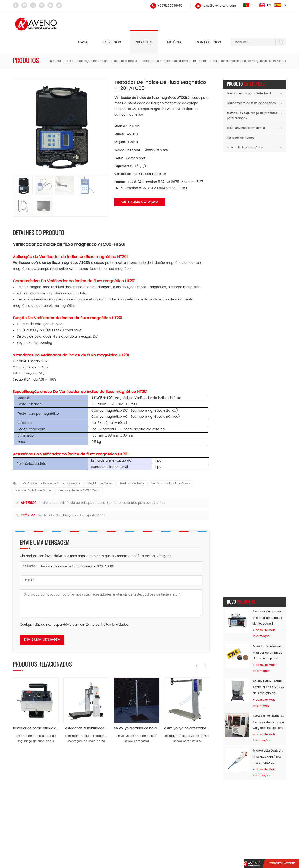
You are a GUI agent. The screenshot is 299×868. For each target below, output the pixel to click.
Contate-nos (208, 24)
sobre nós (106, 847)
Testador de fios (104, 782)
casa (43, 847)
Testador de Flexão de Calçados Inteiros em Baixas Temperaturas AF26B (269, 260)
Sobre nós (111, 24)
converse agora (279, 864)
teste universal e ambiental (246, 110)
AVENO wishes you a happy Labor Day (255, 397)
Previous (195, 645)
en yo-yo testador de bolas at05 (137, 710)
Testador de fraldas (241, 119)
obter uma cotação (140, 183)
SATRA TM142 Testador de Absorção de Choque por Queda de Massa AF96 (269, 225)
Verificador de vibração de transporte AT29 (71, 497)
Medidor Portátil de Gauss (34, 472)
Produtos (144, 24)
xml (258, 847)
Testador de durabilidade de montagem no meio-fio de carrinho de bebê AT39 (86, 710)
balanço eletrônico (106, 773)
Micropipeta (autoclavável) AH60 (269, 295)
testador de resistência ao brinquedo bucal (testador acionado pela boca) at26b (102, 485)
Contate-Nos (173, 847)
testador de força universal (112, 817)
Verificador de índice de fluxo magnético (51, 465)
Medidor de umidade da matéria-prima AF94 (269, 190)
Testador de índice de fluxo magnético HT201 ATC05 (77, 548)
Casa (83, 24)
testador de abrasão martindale (116, 799)
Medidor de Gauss (100, 465)
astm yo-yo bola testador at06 (187, 710)
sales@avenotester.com (219, 6)
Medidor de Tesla (132, 465)
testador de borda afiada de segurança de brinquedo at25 (36, 710)
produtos (72, 847)
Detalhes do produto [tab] (39, 214)
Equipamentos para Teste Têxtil (249, 75)
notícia (174, 24)
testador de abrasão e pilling (113, 826)
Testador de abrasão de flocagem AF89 (269, 156)
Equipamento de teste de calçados (251, 85)
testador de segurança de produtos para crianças (102, 43)
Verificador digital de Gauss (171, 465)
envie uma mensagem (42, 621)
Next (205, 645)
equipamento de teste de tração (116, 808)
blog (235, 847)
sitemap (208, 847)
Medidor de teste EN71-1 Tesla (79, 472)
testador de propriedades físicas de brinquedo (175, 43)
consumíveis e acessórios (245, 129)
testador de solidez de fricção (114, 790)
